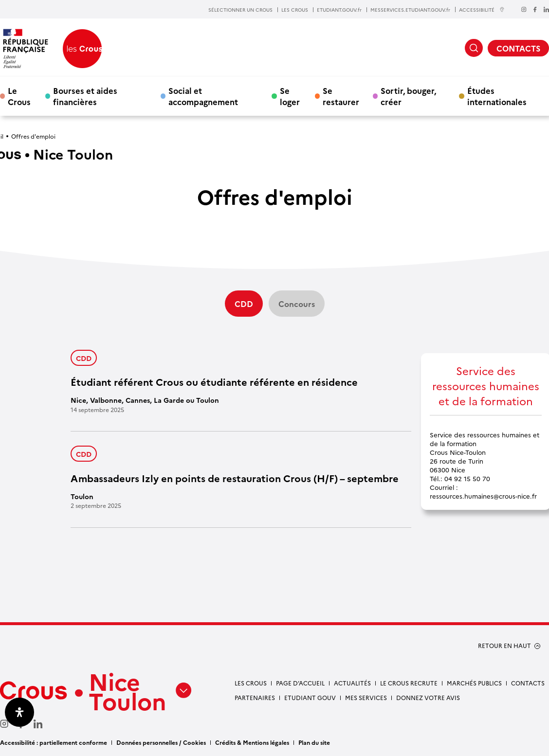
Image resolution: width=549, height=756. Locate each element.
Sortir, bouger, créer (408, 96)
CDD (84, 358)
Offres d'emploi (33, 136)
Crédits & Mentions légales (252, 742)
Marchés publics (474, 683)
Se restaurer (341, 96)
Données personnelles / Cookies (161, 742)
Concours (297, 304)
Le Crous (19, 96)
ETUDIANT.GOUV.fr (339, 10)
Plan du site (314, 742)
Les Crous (251, 683)
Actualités (352, 683)
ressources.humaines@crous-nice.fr (483, 496)
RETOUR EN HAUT (504, 646)
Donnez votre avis (428, 697)
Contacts (528, 683)
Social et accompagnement (203, 96)
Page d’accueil (300, 683)
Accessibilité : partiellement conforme (54, 742)
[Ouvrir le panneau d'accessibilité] (19, 712)
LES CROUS (295, 10)
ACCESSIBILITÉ (482, 9)
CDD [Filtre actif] (244, 304)
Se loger (290, 96)
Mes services (366, 697)
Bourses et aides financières (85, 96)
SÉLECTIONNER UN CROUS (240, 10)
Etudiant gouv (310, 697)
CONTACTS (518, 48)
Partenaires (255, 697)
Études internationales (497, 96)
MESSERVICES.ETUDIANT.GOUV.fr (410, 10)
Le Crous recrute (409, 683)
